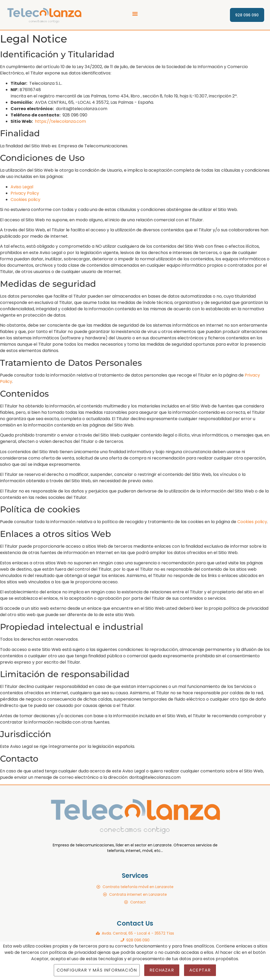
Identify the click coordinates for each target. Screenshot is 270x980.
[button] (135, 14)
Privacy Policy (25, 193)
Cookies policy (25, 200)
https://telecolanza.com (60, 121)
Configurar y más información (97, 970)
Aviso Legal (22, 187)
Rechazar (162, 970)
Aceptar (200, 970)
